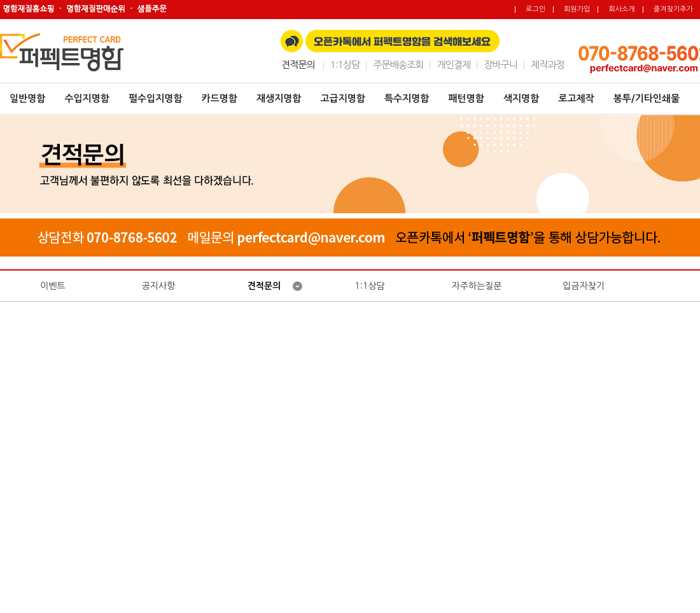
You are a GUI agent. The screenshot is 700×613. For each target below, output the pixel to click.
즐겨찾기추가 (673, 9)
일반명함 (27, 98)
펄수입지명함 (156, 98)
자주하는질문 (477, 286)
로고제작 (576, 98)
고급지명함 (343, 98)
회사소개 (621, 9)
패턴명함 (466, 98)
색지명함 (521, 98)
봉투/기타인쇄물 (647, 98)
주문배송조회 (398, 65)
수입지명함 (87, 98)
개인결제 (453, 65)
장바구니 (500, 65)
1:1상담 (345, 65)
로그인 (535, 9)
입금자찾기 (584, 286)
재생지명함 (279, 98)
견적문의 (264, 286)
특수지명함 (407, 98)
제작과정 (548, 65)
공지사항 (159, 286)
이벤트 (52, 286)
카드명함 (220, 98)
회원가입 (577, 9)
